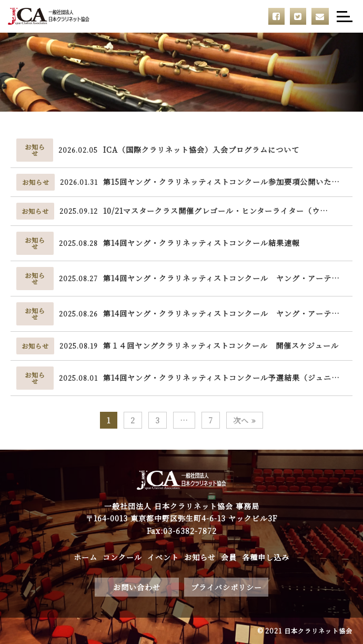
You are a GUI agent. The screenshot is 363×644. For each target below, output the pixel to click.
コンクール (122, 557)
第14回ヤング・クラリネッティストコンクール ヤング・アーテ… (221, 278)
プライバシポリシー (226, 587)
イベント (163, 557)
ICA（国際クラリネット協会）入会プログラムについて (201, 150)
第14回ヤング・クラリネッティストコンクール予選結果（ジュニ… (221, 378)
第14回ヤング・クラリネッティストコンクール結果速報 (201, 243)
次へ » (245, 420)
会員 (229, 557)
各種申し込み (266, 557)
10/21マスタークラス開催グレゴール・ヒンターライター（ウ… (216, 211)
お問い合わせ (137, 587)
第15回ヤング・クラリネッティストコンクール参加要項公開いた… (221, 182)
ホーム (85, 557)
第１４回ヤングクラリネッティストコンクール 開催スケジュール (221, 345)
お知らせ (200, 557)
